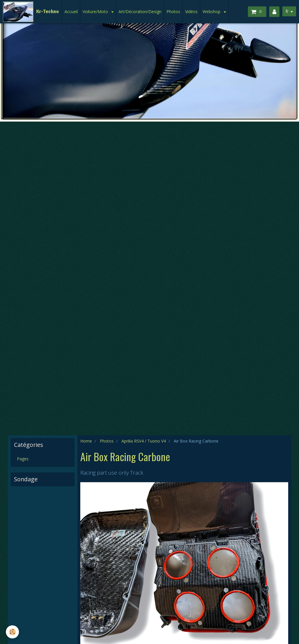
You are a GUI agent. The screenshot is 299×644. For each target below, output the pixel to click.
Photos (173, 12)
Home (86, 441)
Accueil (71, 12)
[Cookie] (12, 632)
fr (287, 11)
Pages (23, 459)
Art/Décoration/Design (140, 12)
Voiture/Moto (96, 12)
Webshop (212, 12)
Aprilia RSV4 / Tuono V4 (144, 441)
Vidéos (191, 12)
